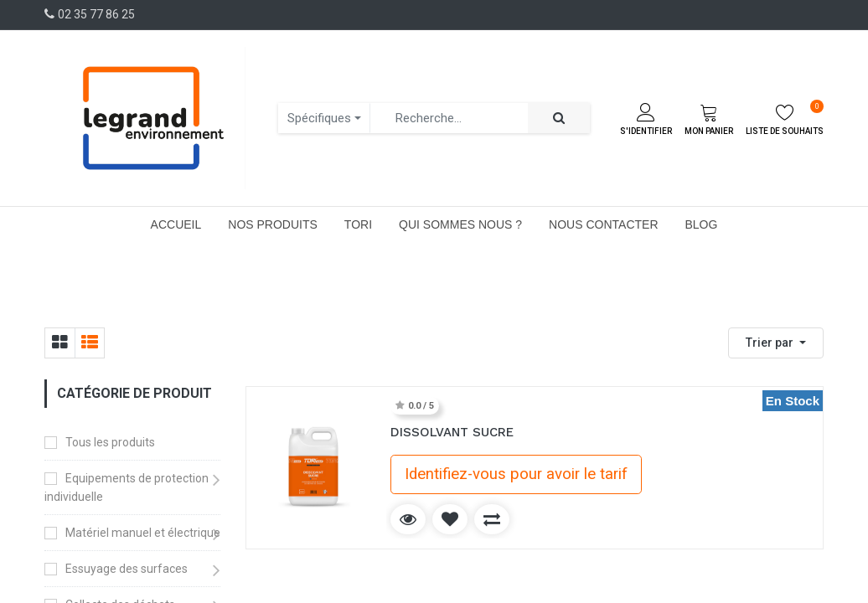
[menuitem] (176, 224)
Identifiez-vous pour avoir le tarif (516, 474)
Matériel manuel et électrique (143, 533)
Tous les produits (110, 442)
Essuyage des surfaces (127, 569)
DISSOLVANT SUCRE (452, 432)
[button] (776, 343)
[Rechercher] (559, 119)
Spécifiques (319, 118)
